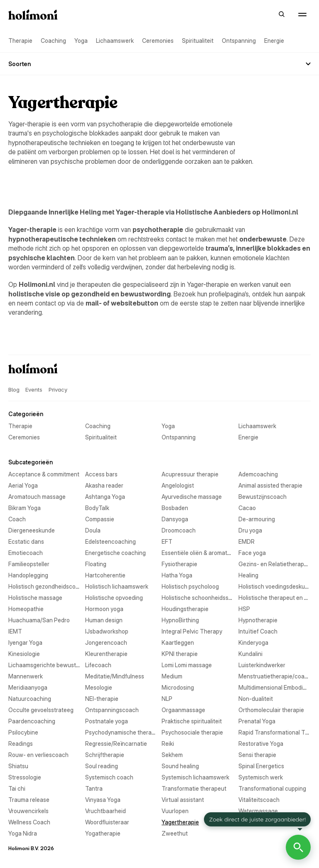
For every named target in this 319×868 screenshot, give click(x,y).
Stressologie (25, 777)
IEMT (15, 631)
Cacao (247, 508)
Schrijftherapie (105, 755)
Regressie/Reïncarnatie (116, 743)
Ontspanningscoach (112, 710)
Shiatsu (18, 766)
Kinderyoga (253, 642)
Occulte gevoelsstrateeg (41, 710)
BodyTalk (97, 508)
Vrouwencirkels (28, 811)
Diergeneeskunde (32, 530)
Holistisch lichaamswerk (117, 586)
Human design (104, 620)
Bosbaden (175, 508)
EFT (167, 541)
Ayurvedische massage (192, 497)
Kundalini (250, 654)
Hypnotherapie (258, 620)
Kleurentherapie (106, 654)
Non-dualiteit (256, 699)
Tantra (94, 788)
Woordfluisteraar (107, 822)
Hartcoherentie (105, 575)
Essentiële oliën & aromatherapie (204, 553)
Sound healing (180, 766)
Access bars (101, 474)
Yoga (81, 41)
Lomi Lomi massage (187, 665)
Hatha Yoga (177, 575)
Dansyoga (175, 519)
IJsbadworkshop (107, 631)
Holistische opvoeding (114, 598)
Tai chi (17, 788)
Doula (93, 530)
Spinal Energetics (261, 766)
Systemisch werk (261, 777)
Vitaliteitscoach (259, 800)
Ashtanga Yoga (105, 497)
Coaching (53, 41)
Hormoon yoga (104, 609)
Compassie (100, 519)
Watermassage (258, 811)
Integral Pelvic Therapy (192, 631)
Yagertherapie (180, 822)
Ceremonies (158, 41)
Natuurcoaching (30, 699)
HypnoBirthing (180, 620)
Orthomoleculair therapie (271, 710)
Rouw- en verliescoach (38, 755)
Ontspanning (239, 41)
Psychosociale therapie (192, 732)
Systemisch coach (109, 777)
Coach (17, 519)
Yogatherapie (103, 833)
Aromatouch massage (37, 497)
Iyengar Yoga (25, 642)
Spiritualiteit (198, 41)
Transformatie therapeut (194, 788)
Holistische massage (35, 598)
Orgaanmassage (183, 710)
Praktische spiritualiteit (192, 721)
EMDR (247, 541)
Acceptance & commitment (44, 474)
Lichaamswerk (115, 41)
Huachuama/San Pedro (39, 620)
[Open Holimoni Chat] (298, 847)
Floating (96, 564)
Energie (274, 41)
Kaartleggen (178, 642)
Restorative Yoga (261, 743)
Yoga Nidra (23, 833)
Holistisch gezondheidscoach (47, 586)
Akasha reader (104, 485)
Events (34, 390)
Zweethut (175, 833)
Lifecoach (98, 665)
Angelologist (178, 485)
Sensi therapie (257, 755)
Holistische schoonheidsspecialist (206, 598)
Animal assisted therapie (270, 485)
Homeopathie (26, 609)
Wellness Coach (29, 822)
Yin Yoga (250, 822)
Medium (172, 676)
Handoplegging (28, 575)
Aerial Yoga (23, 485)
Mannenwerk (26, 676)
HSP (244, 609)
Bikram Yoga (25, 508)
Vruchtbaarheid (106, 811)
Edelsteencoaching (110, 541)
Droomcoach (179, 530)
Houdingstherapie (185, 609)
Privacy (58, 390)
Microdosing (178, 687)
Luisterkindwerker (262, 665)
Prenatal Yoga (257, 721)
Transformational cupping (272, 788)
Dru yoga (250, 530)
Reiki (168, 743)
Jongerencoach (106, 642)
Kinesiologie (24, 654)
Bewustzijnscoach (263, 497)
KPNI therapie (180, 654)
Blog (14, 390)
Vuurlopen (175, 811)
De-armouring (257, 519)
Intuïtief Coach (258, 631)
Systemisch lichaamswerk (195, 777)
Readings (21, 743)
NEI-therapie (102, 699)
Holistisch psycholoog (190, 586)
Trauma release (29, 800)
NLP (167, 699)
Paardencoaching (32, 721)
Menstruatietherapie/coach (275, 676)
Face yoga (252, 553)
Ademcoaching (258, 474)
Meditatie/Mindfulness (115, 676)
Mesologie (99, 687)
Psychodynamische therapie (122, 732)
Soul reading (102, 766)
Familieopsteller (29, 564)
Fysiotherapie (179, 564)
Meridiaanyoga (28, 687)
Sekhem (172, 755)
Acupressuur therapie (190, 474)
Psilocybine (23, 732)
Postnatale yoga (107, 721)
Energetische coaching (115, 553)
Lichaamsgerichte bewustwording (53, 665)
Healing (248, 575)
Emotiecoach (26, 553)
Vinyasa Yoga (103, 800)
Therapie (20, 41)
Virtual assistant (183, 800)
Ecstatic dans (26, 541)
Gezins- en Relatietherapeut (276, 564)
